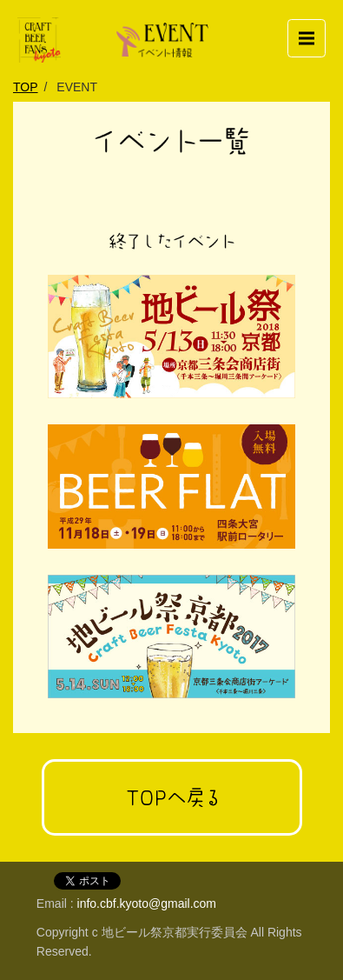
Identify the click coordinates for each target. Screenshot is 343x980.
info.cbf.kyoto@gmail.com (147, 903)
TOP (26, 87)
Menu (312, 30)
